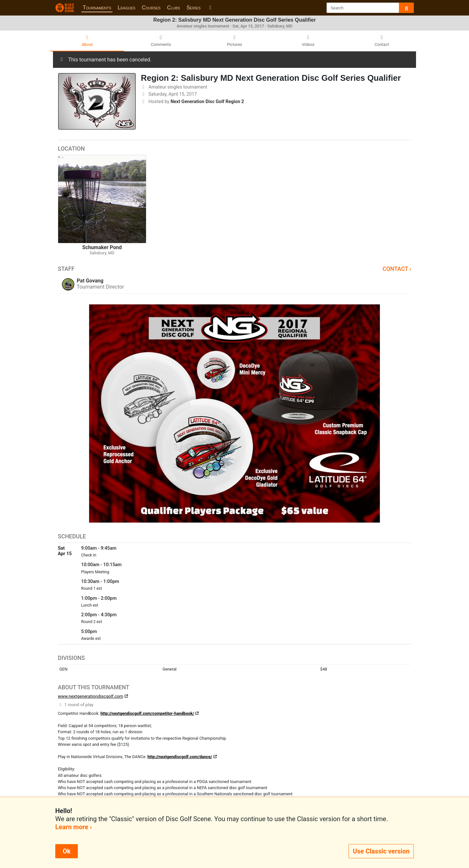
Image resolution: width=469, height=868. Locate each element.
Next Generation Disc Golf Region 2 (207, 102)
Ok (67, 851)
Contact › (397, 269)
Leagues (126, 8)
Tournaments (97, 8)
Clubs (173, 8)
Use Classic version (381, 851)
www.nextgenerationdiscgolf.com (91, 696)
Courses (151, 8)
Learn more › (73, 827)
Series (193, 8)
